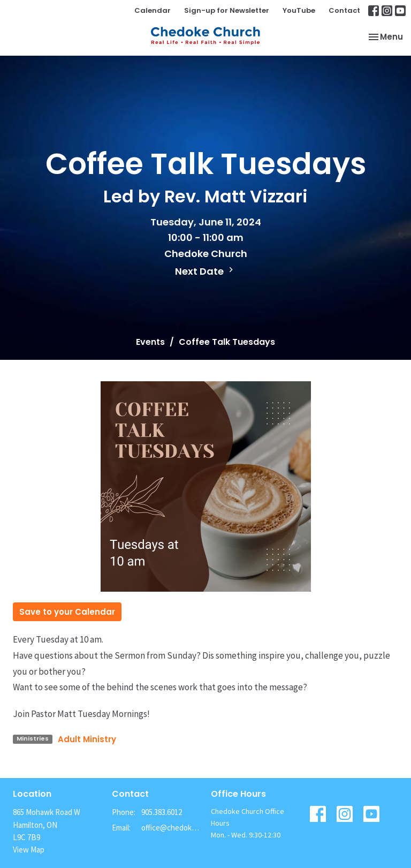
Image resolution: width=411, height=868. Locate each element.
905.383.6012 (162, 812)
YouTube (299, 10)
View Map (29, 850)
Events (150, 342)
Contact (344, 10)
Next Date (205, 271)
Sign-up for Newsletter (227, 10)
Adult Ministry (87, 739)
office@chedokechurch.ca (171, 828)
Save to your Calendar (67, 612)
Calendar (153, 10)
